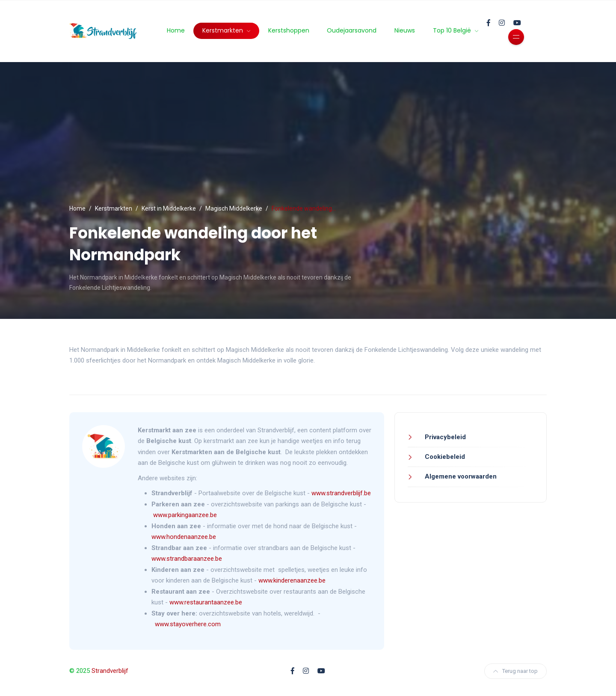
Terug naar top (515, 671)
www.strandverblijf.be (341, 493)
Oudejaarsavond (352, 30)
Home (176, 30)
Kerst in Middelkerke (169, 208)
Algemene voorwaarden (460, 476)
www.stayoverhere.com (188, 624)
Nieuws (405, 30)
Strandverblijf (110, 671)
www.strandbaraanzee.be (187, 559)
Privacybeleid (444, 437)
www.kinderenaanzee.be (292, 580)
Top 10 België (453, 30)
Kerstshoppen (289, 30)
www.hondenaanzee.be (184, 537)
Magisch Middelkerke (234, 208)
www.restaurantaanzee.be (206, 602)
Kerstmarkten (224, 30)
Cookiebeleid (444, 457)
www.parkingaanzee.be (186, 515)
